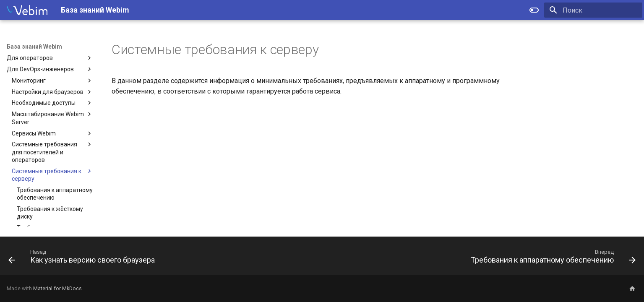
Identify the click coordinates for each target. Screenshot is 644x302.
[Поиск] (593, 10)
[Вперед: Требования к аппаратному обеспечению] (551, 258)
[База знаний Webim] (27, 10)
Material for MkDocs (57, 288)
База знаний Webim (34, 47)
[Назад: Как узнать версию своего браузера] (84, 258)
